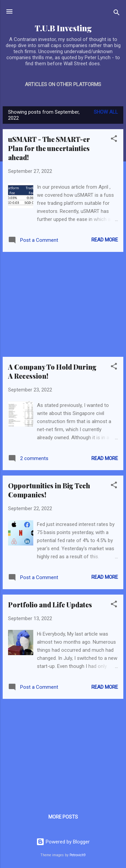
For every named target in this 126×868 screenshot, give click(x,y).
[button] (114, 140)
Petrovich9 (78, 855)
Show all (106, 112)
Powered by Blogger (63, 842)
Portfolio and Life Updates (50, 605)
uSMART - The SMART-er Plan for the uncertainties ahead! (49, 148)
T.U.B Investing (63, 28)
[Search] (117, 14)
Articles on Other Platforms (63, 84)
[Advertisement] (63, 304)
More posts (63, 817)
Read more (105, 240)
